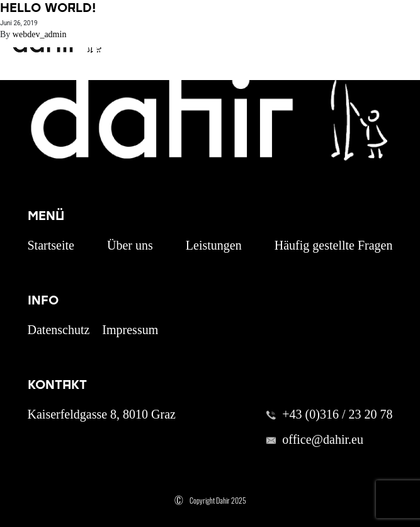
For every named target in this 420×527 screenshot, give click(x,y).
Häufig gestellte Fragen (334, 245)
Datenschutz (59, 330)
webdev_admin (40, 34)
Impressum (130, 330)
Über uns (130, 245)
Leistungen (214, 245)
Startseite (51, 245)
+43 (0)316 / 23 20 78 (337, 414)
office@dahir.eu (323, 439)
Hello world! (48, 8)
